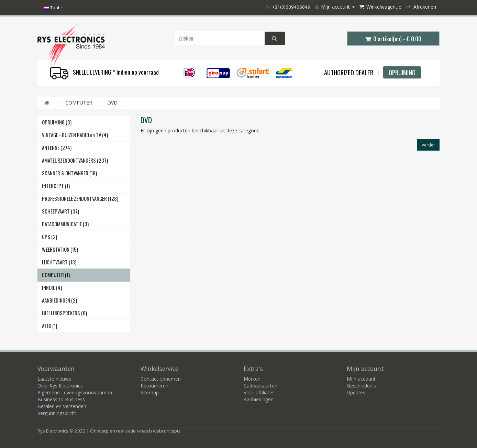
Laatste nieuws (54, 379)
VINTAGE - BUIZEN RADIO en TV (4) (75, 135)
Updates (356, 392)
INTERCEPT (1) (56, 186)
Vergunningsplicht (57, 413)
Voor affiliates (259, 392)
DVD (112, 103)
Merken (252, 379)
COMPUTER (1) (56, 275)
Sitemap (150, 392)
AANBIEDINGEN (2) (59, 300)
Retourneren (154, 386)
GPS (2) (49, 237)
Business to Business (61, 399)
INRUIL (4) (52, 288)
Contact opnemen (161, 379)
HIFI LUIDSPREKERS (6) (64, 313)
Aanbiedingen (259, 399)
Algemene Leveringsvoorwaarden (75, 392)
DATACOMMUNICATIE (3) (65, 224)
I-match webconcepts (159, 431)
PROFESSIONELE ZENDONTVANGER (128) (80, 199)
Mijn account (361, 379)
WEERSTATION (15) (60, 249)
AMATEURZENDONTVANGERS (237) (75, 160)
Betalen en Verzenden (62, 406)
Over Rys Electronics (60, 386)
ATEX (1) (49, 326)
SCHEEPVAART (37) (60, 211)
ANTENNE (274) (57, 148)
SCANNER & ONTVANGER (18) (69, 173)
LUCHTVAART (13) (59, 262)
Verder (428, 145)
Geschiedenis (361, 386)
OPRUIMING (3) (57, 122)
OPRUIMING (402, 72)
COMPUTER (79, 103)
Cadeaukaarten (260, 386)
